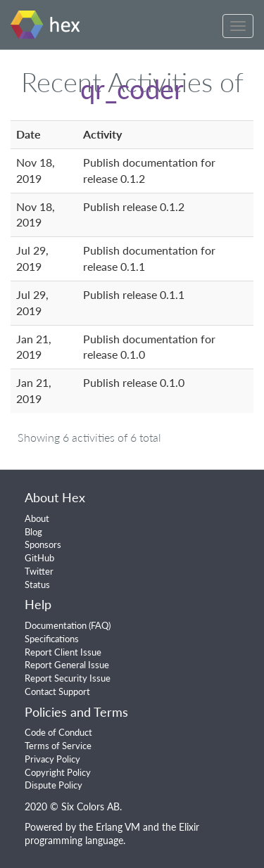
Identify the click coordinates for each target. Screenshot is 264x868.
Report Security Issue (68, 678)
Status (37, 585)
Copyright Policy (58, 772)
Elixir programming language (112, 834)
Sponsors (43, 544)
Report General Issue (67, 665)
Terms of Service (58, 746)
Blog (33, 532)
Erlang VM (118, 827)
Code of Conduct (58, 732)
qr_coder (132, 89)
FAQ (100, 625)
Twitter (39, 571)
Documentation (56, 625)
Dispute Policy (54, 785)
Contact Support (57, 691)
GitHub (39, 558)
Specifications (52, 639)
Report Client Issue (63, 652)
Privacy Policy (52, 759)
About (37, 518)
